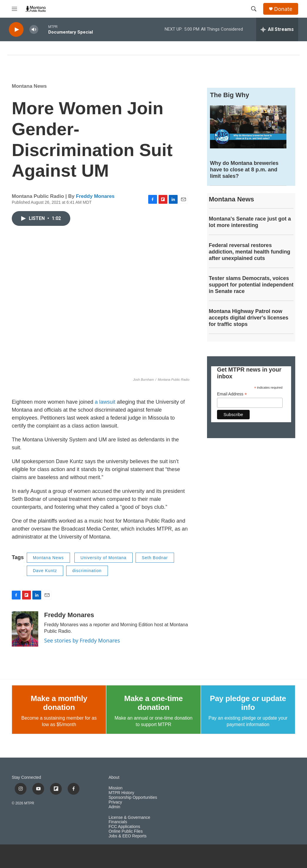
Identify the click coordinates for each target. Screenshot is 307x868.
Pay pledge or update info (248, 703)
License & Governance (129, 818)
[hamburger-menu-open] (14, 9)
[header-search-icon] (254, 9)
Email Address (232, 394)
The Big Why (230, 95)
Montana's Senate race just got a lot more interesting (250, 222)
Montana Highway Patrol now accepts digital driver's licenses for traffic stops (248, 318)
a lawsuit (105, 402)
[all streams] (277, 29)
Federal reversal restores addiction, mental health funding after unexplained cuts (250, 252)
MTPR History (121, 793)
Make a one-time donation (153, 703)
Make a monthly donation (59, 703)
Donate (283, 9)
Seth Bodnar (155, 558)
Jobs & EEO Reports (127, 836)
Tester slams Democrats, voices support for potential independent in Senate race (251, 285)
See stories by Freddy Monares (82, 640)
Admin (114, 807)
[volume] (34, 30)
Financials (118, 822)
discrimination (87, 571)
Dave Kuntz (45, 571)
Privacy (115, 802)
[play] (16, 30)
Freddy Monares (95, 196)
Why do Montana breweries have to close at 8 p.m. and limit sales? (244, 170)
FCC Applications (124, 827)
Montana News (29, 86)
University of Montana (104, 558)
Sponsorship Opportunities (133, 797)
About (114, 777)
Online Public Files (126, 831)
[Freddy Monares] (25, 629)
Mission (115, 788)
